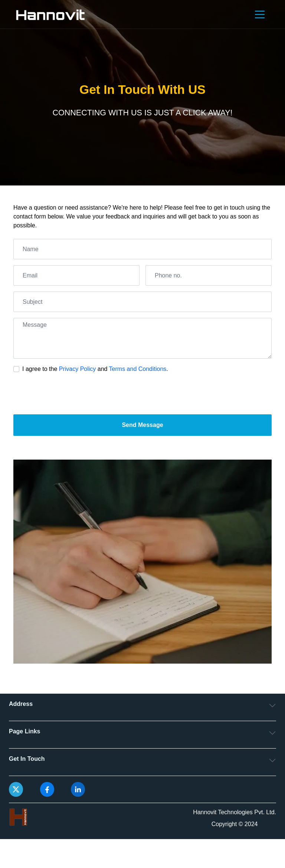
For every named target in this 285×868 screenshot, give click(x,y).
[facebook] (47, 789)
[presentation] (70, 394)
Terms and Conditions (138, 369)
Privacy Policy (78, 369)
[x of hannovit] (16, 789)
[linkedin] (78, 789)
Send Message (142, 425)
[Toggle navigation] (260, 14)
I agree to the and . (95, 369)
